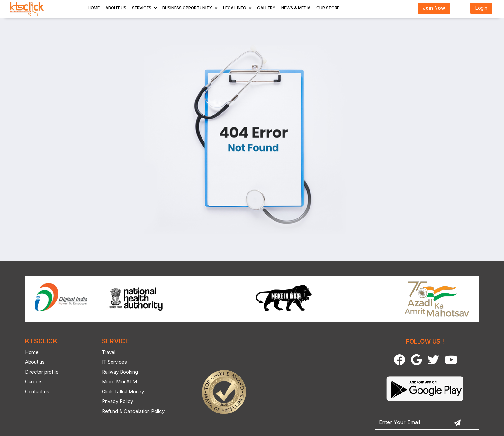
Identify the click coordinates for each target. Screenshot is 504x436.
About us (31, 362)
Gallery (266, 8)
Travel (105, 352)
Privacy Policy (114, 401)
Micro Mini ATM (116, 381)
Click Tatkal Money (119, 391)
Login (481, 8)
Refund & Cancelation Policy (129, 411)
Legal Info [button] (235, 8)
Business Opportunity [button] (187, 8)
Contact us (33, 391)
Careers (30, 381)
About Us (116, 8)
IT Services (111, 362)
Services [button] (142, 8)
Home (94, 8)
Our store (328, 8)
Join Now (434, 8)
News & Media (296, 8)
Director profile (38, 372)
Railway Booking (116, 372)
